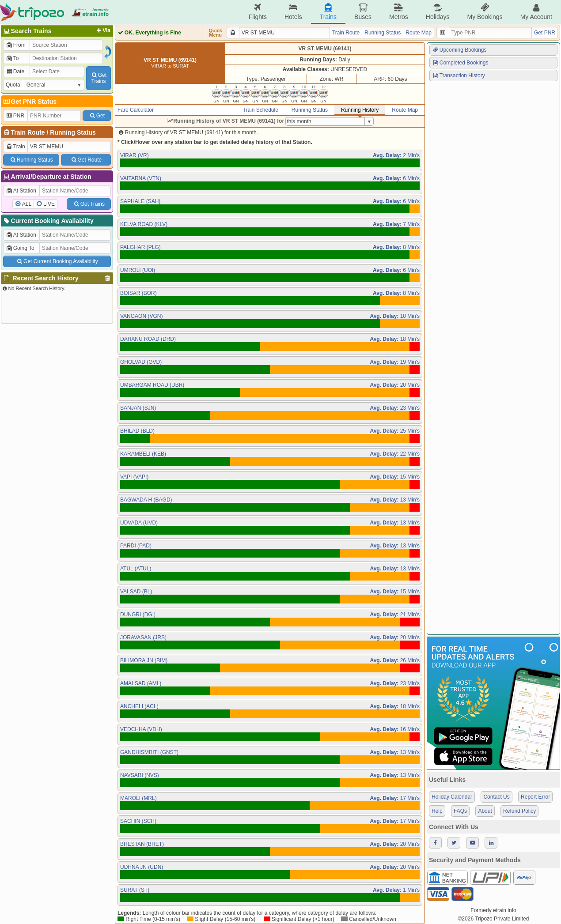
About (485, 811)
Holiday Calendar (452, 797)
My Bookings (485, 12)
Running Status (73, 132)
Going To (20, 248)
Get (97, 116)
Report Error (535, 797)
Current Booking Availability (48, 221)
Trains (328, 12)
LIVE (49, 204)
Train (15, 147)
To (12, 58)
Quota (13, 85)
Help (437, 811)
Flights (258, 12)
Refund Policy (519, 811)
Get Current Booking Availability (57, 261)
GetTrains (99, 78)
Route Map (419, 33)
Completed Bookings (460, 63)
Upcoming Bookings (459, 50)
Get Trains (89, 204)
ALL (27, 204)
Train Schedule (261, 110)
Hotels (293, 12)
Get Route (86, 160)
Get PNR (545, 33)
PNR (15, 116)
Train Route (28, 132)
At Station (21, 191)
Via (103, 30)
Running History (360, 110)
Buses (363, 12)
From (16, 45)
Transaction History (459, 75)
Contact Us (496, 797)
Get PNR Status (29, 102)
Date (15, 72)
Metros (399, 12)
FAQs (460, 811)
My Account (536, 12)
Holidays (438, 12)
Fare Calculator (136, 110)
